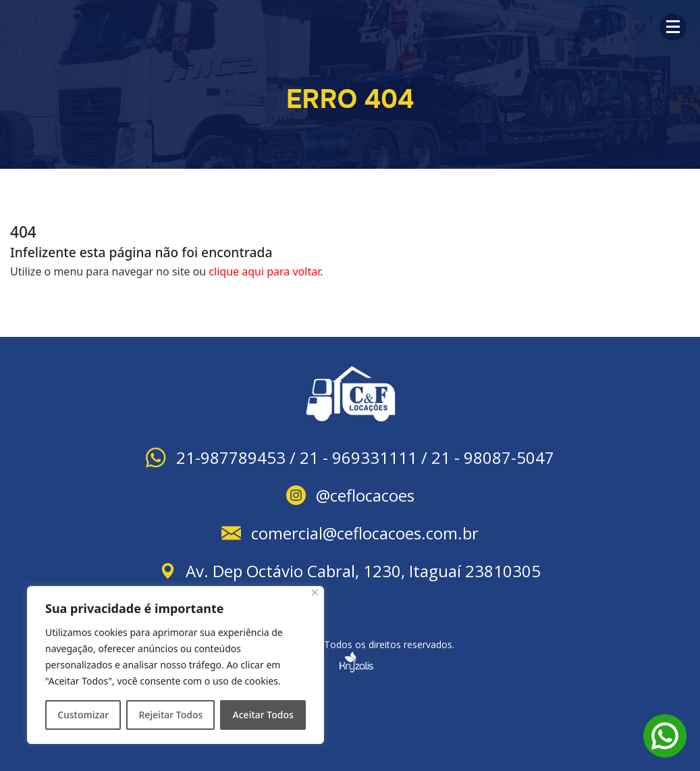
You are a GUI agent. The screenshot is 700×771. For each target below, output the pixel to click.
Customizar (83, 715)
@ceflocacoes (365, 495)
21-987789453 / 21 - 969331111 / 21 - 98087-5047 (365, 457)
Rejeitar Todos (170, 715)
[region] (176, 665)
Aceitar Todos (263, 715)
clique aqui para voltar (264, 271)
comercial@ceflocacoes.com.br (365, 533)
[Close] (315, 592)
